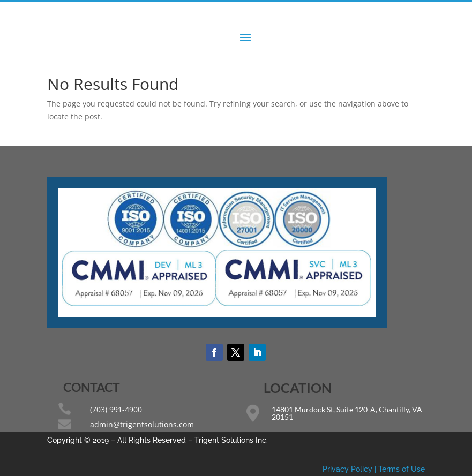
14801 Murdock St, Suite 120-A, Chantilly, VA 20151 (347, 413)
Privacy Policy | (350, 469)
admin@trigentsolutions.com (142, 424)
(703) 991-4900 (116, 409)
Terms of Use (402, 469)
